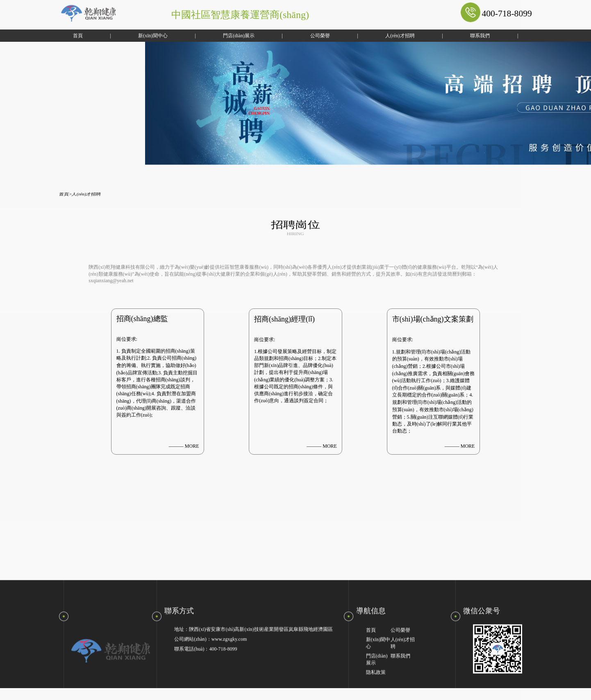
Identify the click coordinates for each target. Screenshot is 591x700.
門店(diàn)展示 (216, 36)
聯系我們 (457, 36)
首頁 (55, 36)
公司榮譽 (297, 36)
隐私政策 (376, 684)
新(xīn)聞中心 (130, 36)
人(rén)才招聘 (377, 36)
